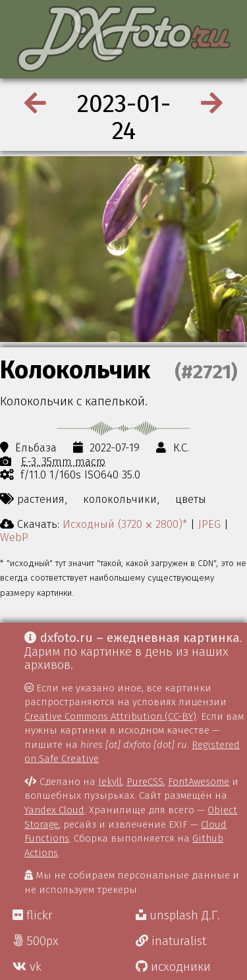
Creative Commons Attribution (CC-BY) (110, 716)
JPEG (209, 524)
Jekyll (110, 782)
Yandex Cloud (54, 810)
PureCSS (145, 782)
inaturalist (171, 941)
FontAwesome (199, 782)
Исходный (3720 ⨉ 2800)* (125, 524)
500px (36, 941)
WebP (14, 537)
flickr (33, 915)
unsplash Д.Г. (178, 915)
